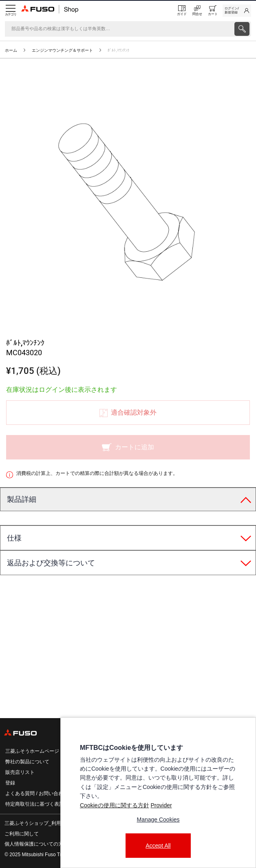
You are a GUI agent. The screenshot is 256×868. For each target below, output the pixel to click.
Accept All (158, 846)
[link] (237, 11)
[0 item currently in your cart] (213, 11)
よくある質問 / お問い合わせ (37, 793)
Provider (161, 805)
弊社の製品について (27, 762)
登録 (10, 783)
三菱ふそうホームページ (32, 751)
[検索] (119, 29)
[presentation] (128, 434)
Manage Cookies (158, 820)
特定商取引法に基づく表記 (35, 804)
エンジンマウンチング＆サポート (62, 50)
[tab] (128, 500)
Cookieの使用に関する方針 (115, 805)
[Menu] (11, 11)
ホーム (11, 50)
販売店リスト (20, 772)
